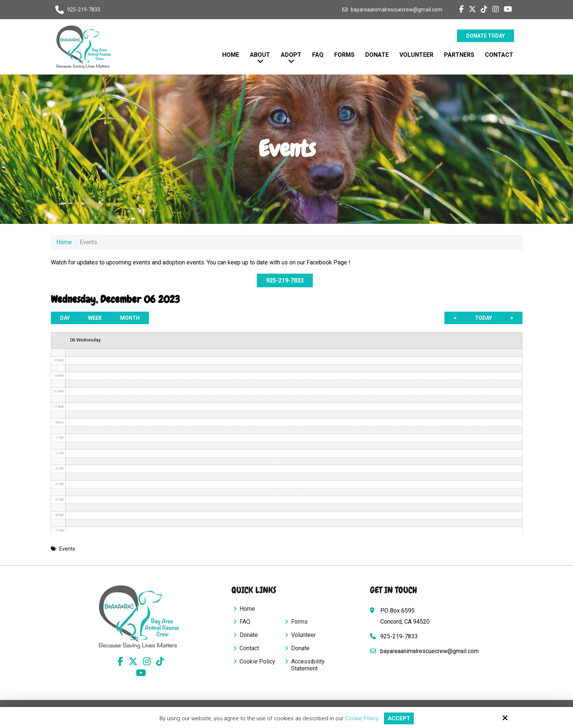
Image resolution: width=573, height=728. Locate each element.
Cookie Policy (361, 718)
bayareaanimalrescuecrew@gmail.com (396, 10)
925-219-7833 (84, 10)
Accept (399, 718)
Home (64, 242)
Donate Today (485, 36)
